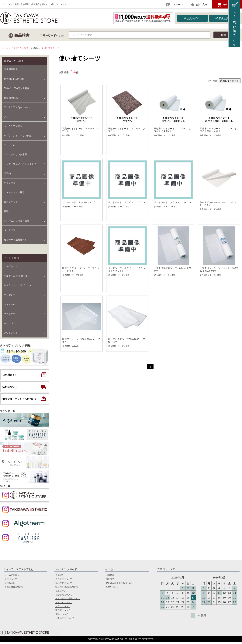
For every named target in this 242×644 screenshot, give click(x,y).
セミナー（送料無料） (15, 240)
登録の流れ (10, 585)
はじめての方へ (12, 577)
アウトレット (11, 333)
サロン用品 (10, 183)
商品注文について (64, 585)
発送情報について (64, 596)
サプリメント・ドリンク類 (18, 136)
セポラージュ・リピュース (18, 285)
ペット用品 (10, 230)
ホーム (5, 48)
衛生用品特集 (11, 69)
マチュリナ (10, 314)
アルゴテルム (11, 266)
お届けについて (63, 608)
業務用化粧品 (11, 98)
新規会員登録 (224, 18)
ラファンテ (10, 295)
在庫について (62, 592)
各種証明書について (14, 589)
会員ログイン (192, 18)
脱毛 (6, 211)
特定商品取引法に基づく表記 (120, 585)
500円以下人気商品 (14, 79)
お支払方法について (65, 620)
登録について (11, 581)
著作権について (63, 612)
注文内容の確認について (67, 589)
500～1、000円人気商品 (17, 88)
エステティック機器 (14, 192)
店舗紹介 (60, 577)
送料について (62, 616)
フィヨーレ (10, 304)
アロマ (7, 117)
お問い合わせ (112, 589)
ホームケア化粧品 (13, 126)
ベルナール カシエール (16, 276)
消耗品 (7, 173)
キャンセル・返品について (68, 600)
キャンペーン (11, 323)
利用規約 (110, 581)
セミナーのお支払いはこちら (234, 24)
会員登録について (64, 581)
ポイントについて (64, 604)
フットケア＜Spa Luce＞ (17, 107)
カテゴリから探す (20, 48)
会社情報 (110, 577)
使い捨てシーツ (52, 48)
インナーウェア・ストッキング (20, 164)
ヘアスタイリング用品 (15, 154)
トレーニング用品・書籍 (17, 221)
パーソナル (10, 145)
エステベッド (11, 202)
